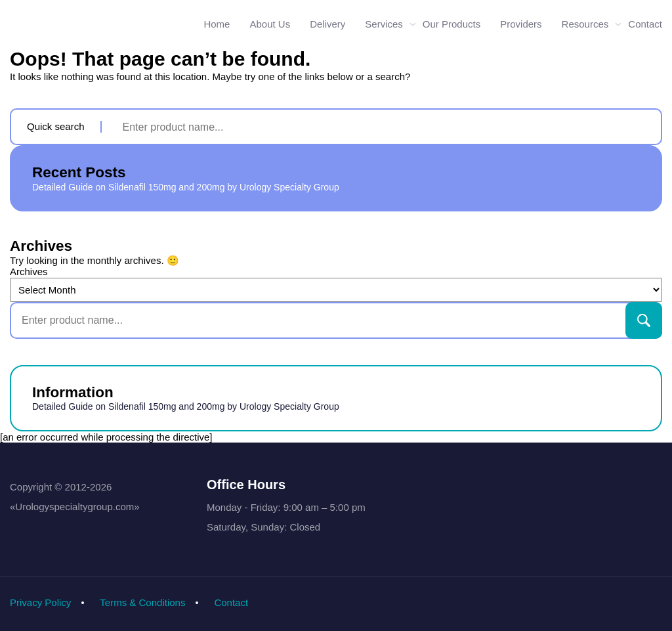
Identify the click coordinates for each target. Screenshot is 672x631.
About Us (270, 24)
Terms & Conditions (142, 602)
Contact (645, 24)
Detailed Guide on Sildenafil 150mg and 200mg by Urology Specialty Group (186, 187)
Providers (521, 24)
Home (217, 24)
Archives (29, 272)
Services (384, 24)
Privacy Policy (40, 602)
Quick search (56, 126)
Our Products (451, 24)
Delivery (327, 24)
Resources (585, 24)
